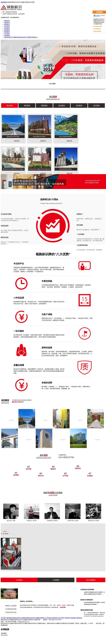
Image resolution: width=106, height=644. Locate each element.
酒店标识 (7, 32)
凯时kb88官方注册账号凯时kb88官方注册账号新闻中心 (21, 37)
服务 (44, 456)
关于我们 (7, 34)
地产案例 (96, 105)
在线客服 (99, 16)
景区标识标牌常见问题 (87, 610)
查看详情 (17, 141)
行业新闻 (56, 580)
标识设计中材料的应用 (87, 600)
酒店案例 (27, 105)
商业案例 (62, 105)
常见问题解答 (91, 580)
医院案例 (44, 105)
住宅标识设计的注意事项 (87, 590)
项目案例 (7, 35)
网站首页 (7, 21)
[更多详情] (63, 607)
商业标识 (7, 30)
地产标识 (7, 26)
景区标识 (7, 23)
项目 (53, 98)
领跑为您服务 (53, 494)
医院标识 (7, 24)
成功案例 (6, 401)
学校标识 (7, 28)
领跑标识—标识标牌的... (27, 601)
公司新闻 (19, 580)
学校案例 (79, 105)
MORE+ (5, 531)
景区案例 (10, 105)
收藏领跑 (4, 2)
